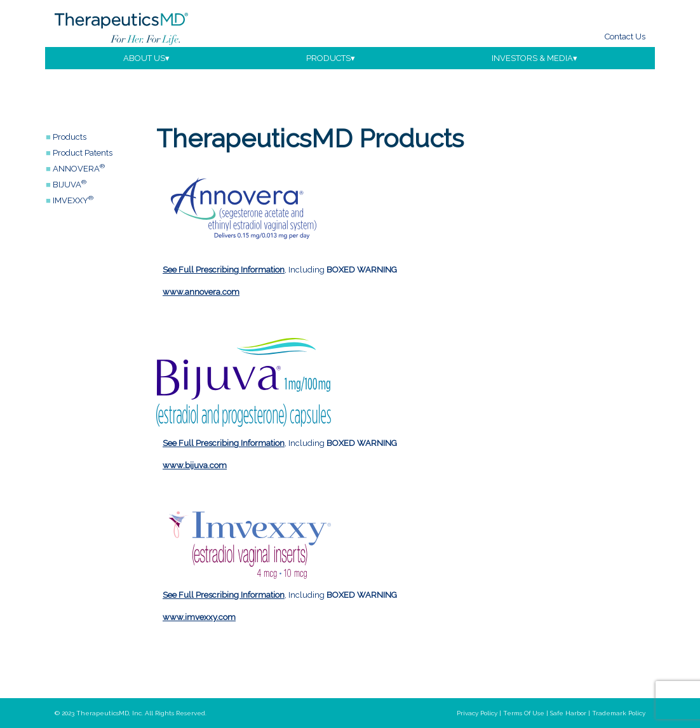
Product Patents (83, 153)
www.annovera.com (201, 292)
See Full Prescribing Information (224, 270)
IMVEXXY (73, 200)
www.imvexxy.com (199, 617)
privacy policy (477, 713)
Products (70, 137)
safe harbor (568, 713)
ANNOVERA (79, 169)
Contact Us (625, 37)
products (328, 58)
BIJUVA (70, 185)
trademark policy (619, 713)
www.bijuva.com (195, 465)
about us (144, 58)
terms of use (524, 713)
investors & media (532, 58)
